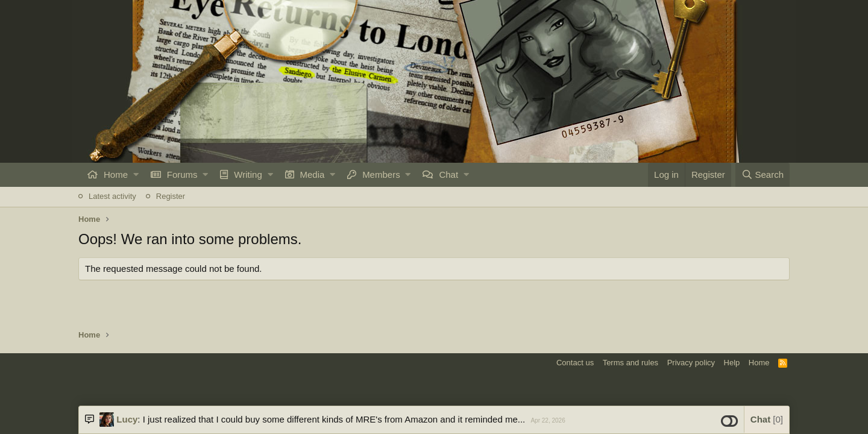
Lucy (127, 419)
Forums (182, 175)
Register (171, 196)
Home (116, 175)
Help (732, 363)
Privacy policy (691, 363)
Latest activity (112, 196)
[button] (136, 175)
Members (381, 175)
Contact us (575, 363)
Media (313, 175)
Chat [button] (767, 419)
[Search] (763, 175)
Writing (248, 175)
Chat (448, 175)
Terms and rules (631, 363)
